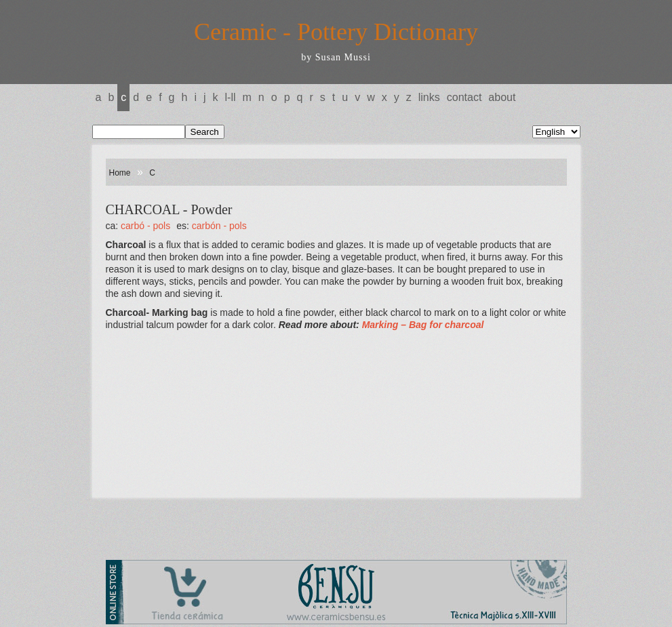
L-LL (231, 97)
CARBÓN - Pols (219, 226)
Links (429, 97)
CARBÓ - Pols (145, 226)
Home (120, 173)
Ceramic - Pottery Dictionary (336, 32)
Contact (465, 97)
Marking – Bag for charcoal (423, 325)
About (502, 97)
